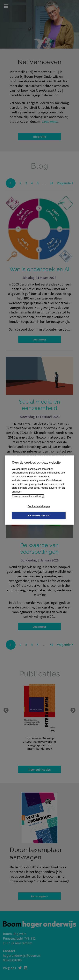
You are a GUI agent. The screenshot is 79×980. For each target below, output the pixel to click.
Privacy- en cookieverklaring (28, 496)
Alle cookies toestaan (39, 515)
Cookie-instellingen (39, 506)
